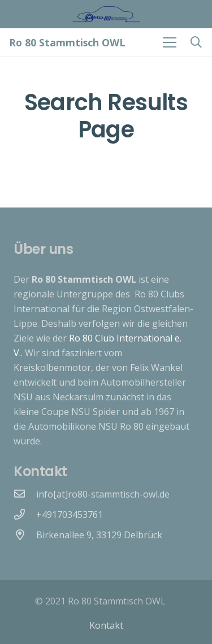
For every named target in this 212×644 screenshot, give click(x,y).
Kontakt (106, 625)
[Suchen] (196, 42)
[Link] (106, 14)
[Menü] (170, 42)
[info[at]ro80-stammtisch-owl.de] (25, 494)
